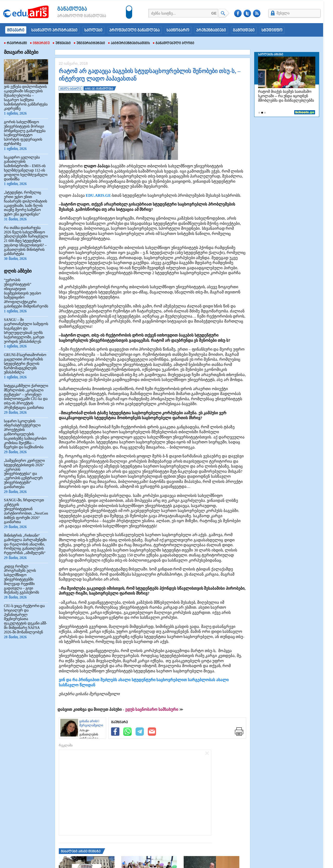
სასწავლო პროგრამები (54, 30)
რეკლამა (66, 745)
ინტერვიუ (40, 43)
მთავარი (16, 30)
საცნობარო (178, 30)
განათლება (72, 9)
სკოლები (93, 30)
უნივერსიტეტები (89, 43)
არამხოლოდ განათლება (74, 16)
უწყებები (62, 43)
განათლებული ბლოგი (174, 43)
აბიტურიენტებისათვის (129, 43)
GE (214, 13)
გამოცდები (244, 30)
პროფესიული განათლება (135, 30)
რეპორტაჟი (16, 43)
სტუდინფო (272, 30)
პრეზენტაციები (211, 30)
